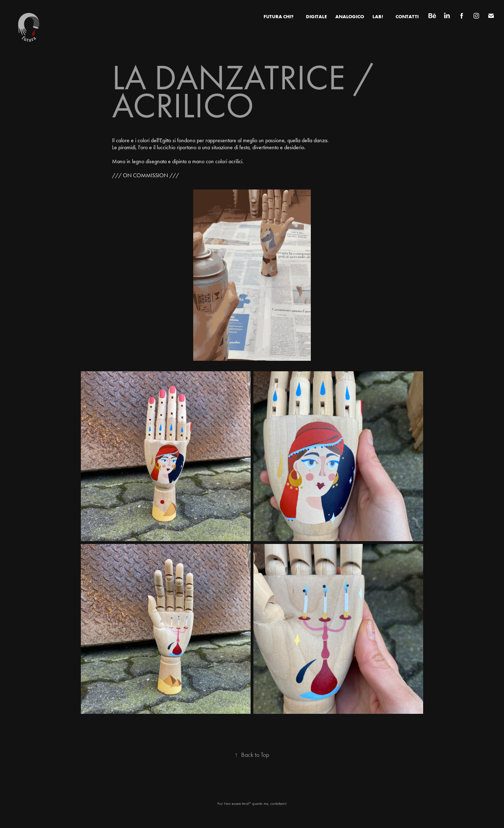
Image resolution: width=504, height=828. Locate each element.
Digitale (316, 16)
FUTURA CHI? (279, 16)
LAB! (378, 16)
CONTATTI (407, 16)
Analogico (350, 16)
